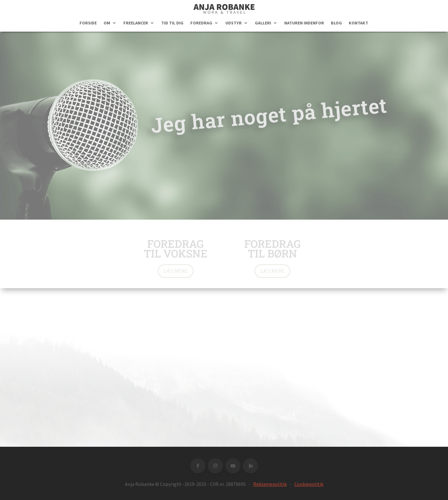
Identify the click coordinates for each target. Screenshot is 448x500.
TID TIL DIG (172, 23)
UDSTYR (234, 23)
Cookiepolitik (309, 484)
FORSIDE (88, 23)
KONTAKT (358, 23)
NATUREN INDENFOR (304, 23)
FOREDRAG (201, 23)
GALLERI (263, 23)
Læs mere (176, 272)
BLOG (336, 23)
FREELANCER (136, 23)
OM (107, 23)
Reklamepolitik (270, 484)
